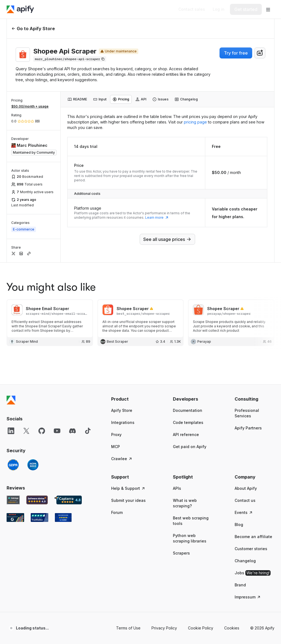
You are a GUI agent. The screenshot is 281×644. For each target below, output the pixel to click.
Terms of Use (128, 628)
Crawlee (122, 459)
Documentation (188, 410)
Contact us (245, 500)
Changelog (245, 561)
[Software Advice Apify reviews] (37, 500)
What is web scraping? (185, 503)
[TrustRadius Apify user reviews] (40, 518)
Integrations (123, 422)
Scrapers (181, 553)
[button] (131, 399)
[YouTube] (57, 431)
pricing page (195, 122)
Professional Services (247, 413)
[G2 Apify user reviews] (15, 518)
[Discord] (72, 431)
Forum (117, 512)
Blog (239, 525)
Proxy (116, 435)
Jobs (253, 573)
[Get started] (246, 9)
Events (244, 512)
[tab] (77, 99)
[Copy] (70, 59)
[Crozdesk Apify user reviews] (63, 518)
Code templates (188, 422)
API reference (186, 435)
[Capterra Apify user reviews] (68, 500)
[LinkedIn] (11, 431)
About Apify (246, 488)
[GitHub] (42, 431)
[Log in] (219, 9)
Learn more (157, 218)
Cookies (232, 628)
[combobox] (260, 53)
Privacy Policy (164, 628)
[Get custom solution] (192, 9)
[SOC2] (33, 465)
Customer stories (251, 549)
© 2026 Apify (262, 628)
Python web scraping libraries (190, 538)
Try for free (236, 53)
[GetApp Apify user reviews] (13, 500)
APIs (177, 488)
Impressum (248, 597)
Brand (240, 585)
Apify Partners (248, 428)
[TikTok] (88, 431)
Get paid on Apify (190, 447)
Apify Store (122, 410)
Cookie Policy (201, 628)
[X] (26, 431)
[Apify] (20, 9)
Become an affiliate (253, 537)
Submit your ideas (128, 500)
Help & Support (128, 488)
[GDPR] (13, 465)
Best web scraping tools (191, 521)
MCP (116, 447)
